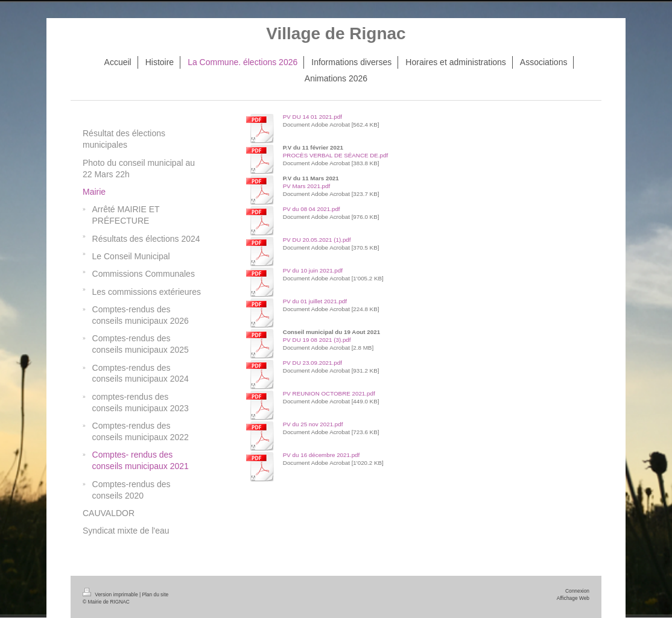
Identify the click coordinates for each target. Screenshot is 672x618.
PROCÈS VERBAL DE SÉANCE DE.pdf (335, 155)
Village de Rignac (336, 33)
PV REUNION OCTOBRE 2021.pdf (329, 393)
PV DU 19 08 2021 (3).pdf (317, 340)
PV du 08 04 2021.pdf (312, 209)
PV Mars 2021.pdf (306, 186)
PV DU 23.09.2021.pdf (312, 363)
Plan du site (155, 594)
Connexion (577, 591)
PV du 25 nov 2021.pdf (313, 424)
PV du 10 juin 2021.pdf (313, 270)
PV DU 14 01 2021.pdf (312, 117)
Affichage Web (573, 598)
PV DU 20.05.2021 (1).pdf (317, 240)
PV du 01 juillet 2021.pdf (315, 301)
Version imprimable (111, 594)
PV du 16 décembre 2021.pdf (321, 455)
